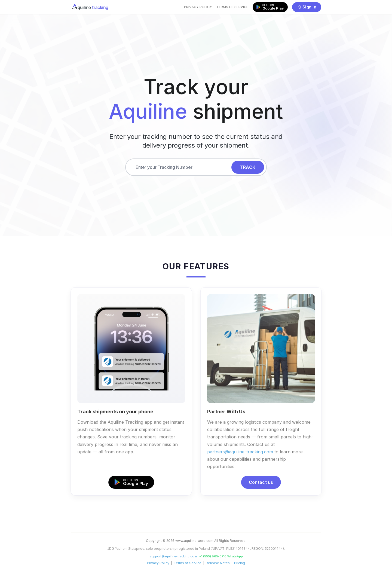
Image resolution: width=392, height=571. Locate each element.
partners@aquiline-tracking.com (241, 452)
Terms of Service (232, 7)
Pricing (240, 563)
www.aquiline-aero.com (194, 541)
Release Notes (218, 563)
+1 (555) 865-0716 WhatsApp (221, 556)
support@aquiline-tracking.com (173, 556)
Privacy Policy (198, 7)
